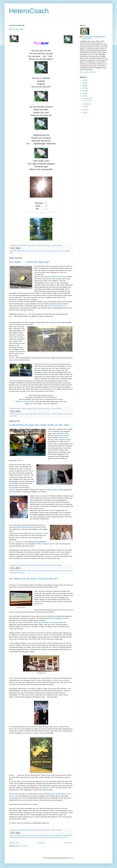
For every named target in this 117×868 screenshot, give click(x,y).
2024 (84, 80)
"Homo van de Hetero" (33, 835)
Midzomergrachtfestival (26, 527)
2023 (84, 83)
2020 (84, 91)
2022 (84, 85)
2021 (84, 88)
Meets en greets (35, 837)
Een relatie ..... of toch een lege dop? (29, 262)
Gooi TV (69, 414)
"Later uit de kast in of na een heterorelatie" (51, 835)
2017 (84, 110)
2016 (84, 113)
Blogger (71, 858)
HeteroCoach (29, 11)
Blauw (16, 251)
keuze (39, 251)
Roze (63, 251)
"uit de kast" (54, 414)
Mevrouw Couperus (19, 573)
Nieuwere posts (14, 843)
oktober (86, 104)
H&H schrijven (67, 835)
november (87, 98)
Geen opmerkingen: (57, 245)
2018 (84, 96)
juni (85, 107)
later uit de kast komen (56, 306)
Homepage (42, 843)
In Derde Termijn (41, 544)
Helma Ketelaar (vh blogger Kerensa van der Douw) (94, 38)
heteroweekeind (15, 488)
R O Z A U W (16, 29)
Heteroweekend (48, 571)
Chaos (62, 433)
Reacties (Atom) (23, 846)
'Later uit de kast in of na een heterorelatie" (26, 414)
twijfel (11, 253)
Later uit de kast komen (24, 837)
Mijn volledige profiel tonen (88, 72)
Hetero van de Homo (24, 251)
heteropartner (47, 389)
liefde (56, 251)
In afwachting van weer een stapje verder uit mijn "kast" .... (41, 425)
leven (52, 251)
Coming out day (62, 414)
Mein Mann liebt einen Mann (48, 837)
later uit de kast (46, 251)
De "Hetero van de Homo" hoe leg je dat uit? (33, 579)
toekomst (67, 251)
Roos (59, 251)
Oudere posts (69, 843)
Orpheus (12, 490)
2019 (84, 93)
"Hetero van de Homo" (44, 414)
